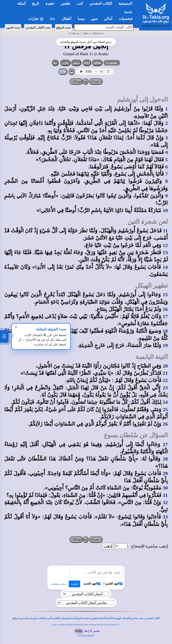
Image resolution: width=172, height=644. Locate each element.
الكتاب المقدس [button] (101, 3)
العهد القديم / (113, 584)
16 (165, 309)
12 (165, 245)
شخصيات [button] (127, 19)
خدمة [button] (128, 12)
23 (165, 388)
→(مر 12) (96, 81)
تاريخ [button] (36, 3)
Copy (79, 631)
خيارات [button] (36, 19)
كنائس (56, 618)
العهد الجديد (92, 584)
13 (165, 252)
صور (22, 618)
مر (86, 81)
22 (165, 380)
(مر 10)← (76, 81)
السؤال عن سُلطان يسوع (136, 435)
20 (165, 366)
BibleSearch (98, 33)
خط (55, 63)
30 (165, 488)
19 (165, 345)
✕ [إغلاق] (16, 327)
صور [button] (94, 19)
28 (165, 459)
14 (165, 267)
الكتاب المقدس (152, 618)
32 (165, 502)
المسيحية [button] (125, 3)
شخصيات (65, 618)
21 (165, 373)
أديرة (49, 618)
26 (165, 424)
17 (165, 316)
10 (165, 210)
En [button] (53, 19)
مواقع (15, 618)
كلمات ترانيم (38, 618)
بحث (141, 618)
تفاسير (135, 618)
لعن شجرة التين (148, 222)
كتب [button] (80, 3)
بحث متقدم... (58, 584)
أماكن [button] (108, 19)
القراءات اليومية (122, 618)
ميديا (28, 618)
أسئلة (102, 618)
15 (165, 295)
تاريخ (79, 618)
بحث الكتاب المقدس (38, 28)
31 (165, 495)
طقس (94, 618)
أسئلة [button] (21, 3)
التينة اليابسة (152, 357)
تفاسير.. (112, 63)
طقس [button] (65, 3)
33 (165, 517)
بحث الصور (13, 28)
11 (165, 231)
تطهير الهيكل (151, 285)
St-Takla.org (74, 33)
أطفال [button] (67, 19)
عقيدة (87, 618)
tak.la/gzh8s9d (86, 635)
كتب (73, 618)
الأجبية (110, 618)
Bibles (86, 33)
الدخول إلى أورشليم (142, 99)
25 (165, 410)
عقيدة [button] (50, 3)
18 (165, 331)
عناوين (65, 63)
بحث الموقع (63, 28)
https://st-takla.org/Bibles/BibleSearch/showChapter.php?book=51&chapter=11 (86, 625)
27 (165, 444)
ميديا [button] (81, 19)
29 (165, 473)
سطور (76, 63)
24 (165, 402)
